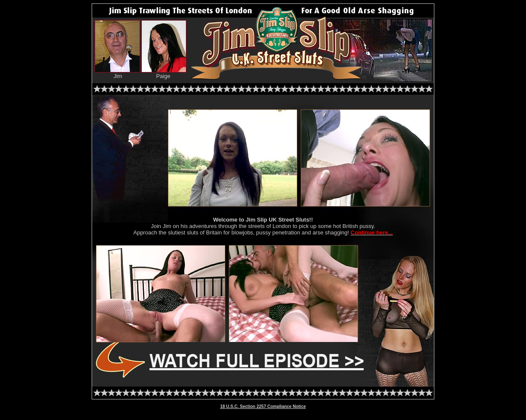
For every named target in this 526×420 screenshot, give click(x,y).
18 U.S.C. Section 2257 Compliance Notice (263, 406)
